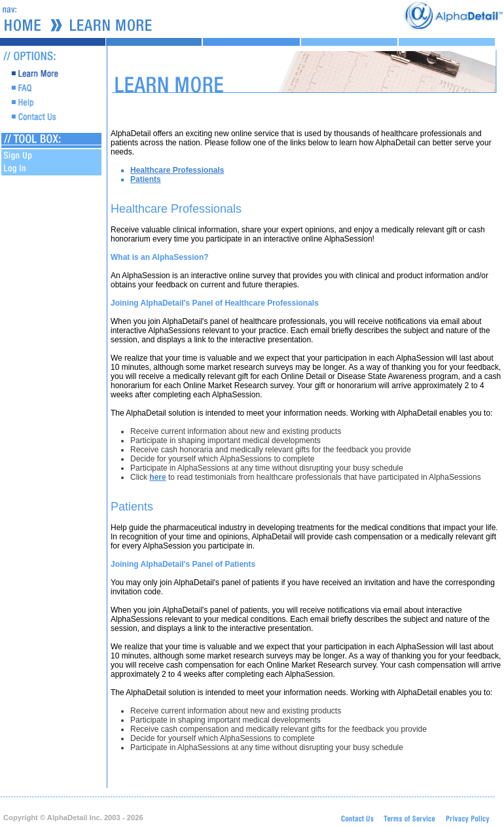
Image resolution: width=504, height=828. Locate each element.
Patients (146, 179)
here (157, 477)
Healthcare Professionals (177, 170)
